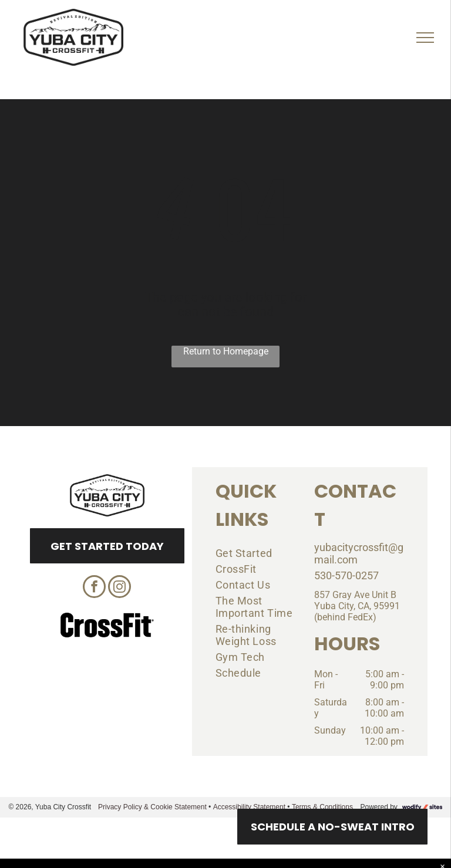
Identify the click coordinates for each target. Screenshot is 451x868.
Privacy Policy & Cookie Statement (152, 807)
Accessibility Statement (249, 807)
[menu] (425, 38)
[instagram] (120, 588)
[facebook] (94, 588)
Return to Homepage (226, 351)
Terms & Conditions (322, 807)
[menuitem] (256, 553)
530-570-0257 (346, 575)
